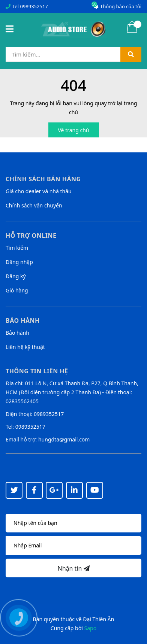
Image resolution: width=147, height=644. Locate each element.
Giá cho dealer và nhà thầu (39, 191)
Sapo (91, 628)
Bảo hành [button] (23, 321)
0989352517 (34, 6)
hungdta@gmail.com (64, 439)
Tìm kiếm (17, 248)
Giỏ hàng (17, 290)
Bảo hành (17, 333)
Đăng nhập (19, 262)
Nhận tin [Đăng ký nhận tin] (73, 568)
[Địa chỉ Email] (73, 546)
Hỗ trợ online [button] (31, 236)
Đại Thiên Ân (98, 619)
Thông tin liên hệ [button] (37, 371)
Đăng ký (16, 276)
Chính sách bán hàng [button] (43, 179)
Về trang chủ (74, 130)
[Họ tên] (73, 523)
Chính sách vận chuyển (34, 205)
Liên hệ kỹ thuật (25, 347)
